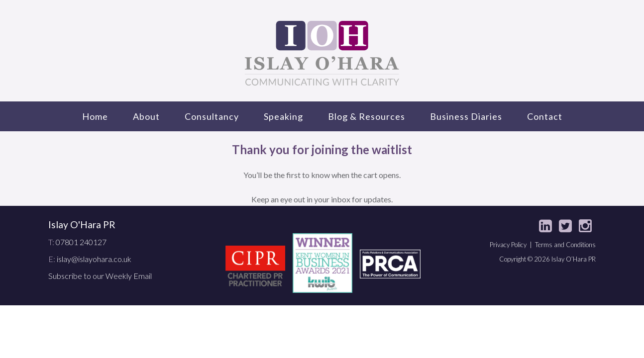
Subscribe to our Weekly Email (100, 276)
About (146, 116)
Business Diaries (466, 116)
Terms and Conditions (565, 245)
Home (95, 116)
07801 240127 (81, 242)
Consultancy (212, 116)
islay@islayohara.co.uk (94, 259)
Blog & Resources (367, 116)
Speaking (283, 116)
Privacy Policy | (512, 245)
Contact (545, 116)
